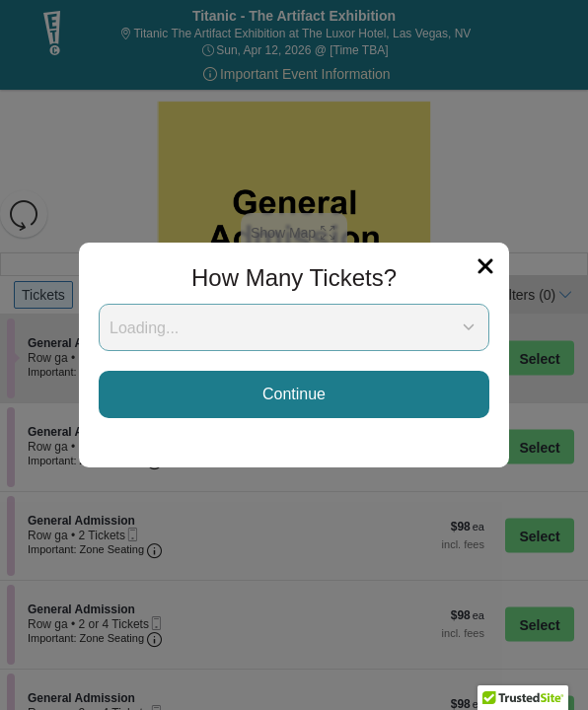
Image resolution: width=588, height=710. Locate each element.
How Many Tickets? (294, 278)
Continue (294, 394)
